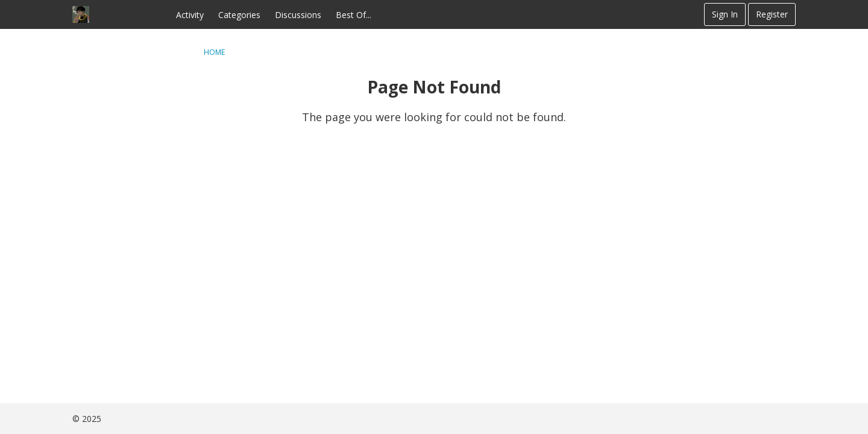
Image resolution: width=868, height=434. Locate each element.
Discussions (298, 15)
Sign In (725, 14)
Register (772, 14)
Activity (190, 15)
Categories (239, 15)
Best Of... (354, 15)
